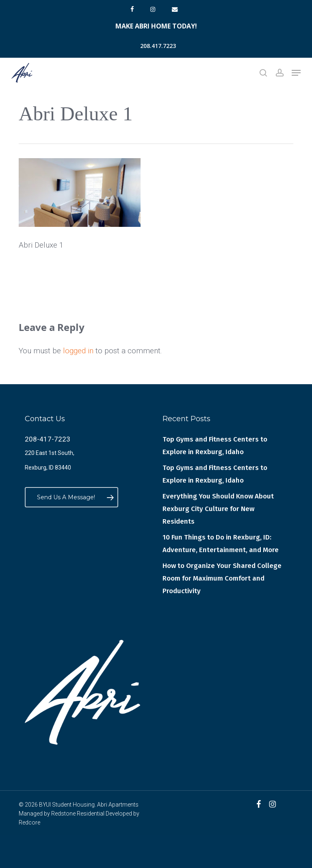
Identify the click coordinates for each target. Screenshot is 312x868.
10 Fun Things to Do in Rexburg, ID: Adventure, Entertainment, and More (221, 544)
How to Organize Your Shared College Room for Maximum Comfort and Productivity (222, 578)
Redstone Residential (78, 814)
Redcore (29, 822)
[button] (296, 73)
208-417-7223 (48, 439)
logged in (78, 351)
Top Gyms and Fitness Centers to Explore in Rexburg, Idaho (215, 446)
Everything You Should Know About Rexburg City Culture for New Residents (218, 509)
